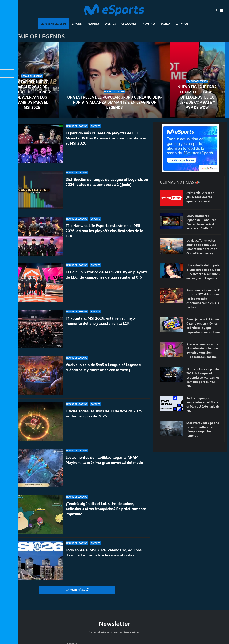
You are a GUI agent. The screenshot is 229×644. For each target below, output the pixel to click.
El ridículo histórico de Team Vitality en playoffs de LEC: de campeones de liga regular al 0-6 (107, 275)
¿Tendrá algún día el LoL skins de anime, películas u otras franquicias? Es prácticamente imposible (106, 517)
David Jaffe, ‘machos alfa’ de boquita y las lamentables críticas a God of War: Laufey (202, 247)
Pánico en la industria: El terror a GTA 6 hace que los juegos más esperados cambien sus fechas (204, 299)
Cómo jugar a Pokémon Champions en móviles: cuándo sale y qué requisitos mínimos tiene (203, 326)
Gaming (94, 24)
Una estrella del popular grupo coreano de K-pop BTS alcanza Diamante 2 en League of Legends (114, 102)
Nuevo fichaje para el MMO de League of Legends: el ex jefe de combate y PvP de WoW (197, 97)
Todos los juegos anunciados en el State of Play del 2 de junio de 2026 (203, 404)
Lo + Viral (182, 24)
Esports (77, 24)
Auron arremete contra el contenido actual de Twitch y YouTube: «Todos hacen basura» (202, 350)
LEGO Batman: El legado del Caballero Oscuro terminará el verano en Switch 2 (201, 222)
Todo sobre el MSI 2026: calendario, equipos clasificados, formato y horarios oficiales (104, 556)
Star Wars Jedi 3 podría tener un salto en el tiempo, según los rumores (203, 429)
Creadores (129, 24)
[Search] (216, 10)
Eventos (110, 24)
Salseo (165, 24)
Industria (148, 24)
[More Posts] (77, 590)
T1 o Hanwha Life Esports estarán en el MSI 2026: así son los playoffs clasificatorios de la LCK (104, 231)
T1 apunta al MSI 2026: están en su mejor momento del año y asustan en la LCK (101, 323)
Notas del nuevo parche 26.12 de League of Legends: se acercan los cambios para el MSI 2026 (32, 95)
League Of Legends (53, 24)
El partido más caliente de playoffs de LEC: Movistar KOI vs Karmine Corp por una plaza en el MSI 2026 (106, 138)
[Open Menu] (222, 10)
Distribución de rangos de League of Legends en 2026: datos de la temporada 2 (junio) (107, 182)
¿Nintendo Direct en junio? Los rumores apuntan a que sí (200, 197)
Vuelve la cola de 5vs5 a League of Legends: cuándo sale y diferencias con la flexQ (103, 375)
